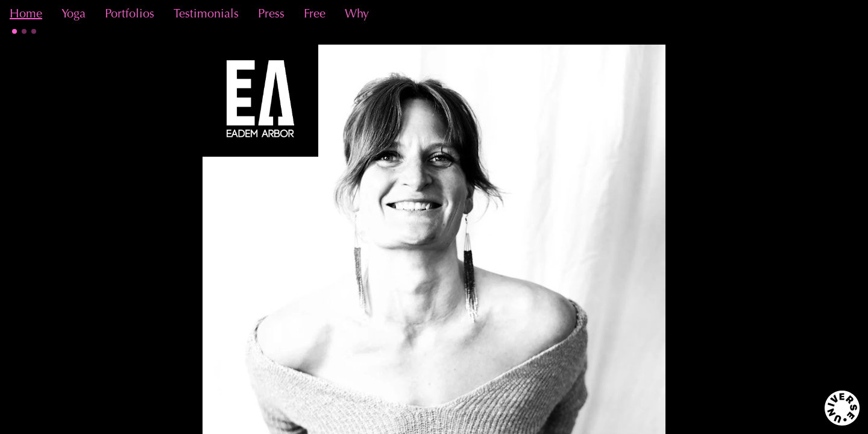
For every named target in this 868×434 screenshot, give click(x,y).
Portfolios (130, 14)
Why (357, 14)
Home (26, 14)
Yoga (74, 14)
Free (315, 14)
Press (271, 14)
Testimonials (206, 14)
